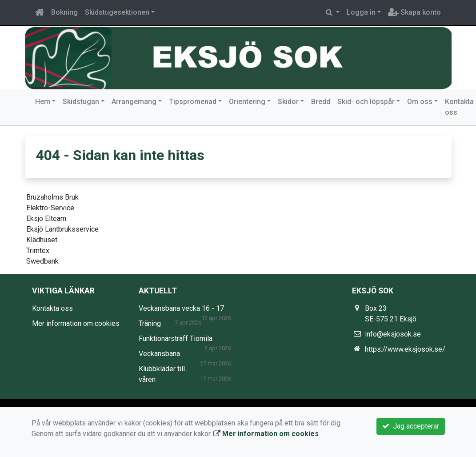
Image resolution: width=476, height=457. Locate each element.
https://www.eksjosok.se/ (405, 349)
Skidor (288, 102)
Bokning (64, 12)
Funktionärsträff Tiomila (176, 339)
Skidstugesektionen (117, 12)
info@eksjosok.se (393, 334)
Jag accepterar (411, 426)
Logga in (361, 12)
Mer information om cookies (76, 323)
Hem (43, 102)
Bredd (321, 102)
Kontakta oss (52, 308)
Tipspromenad (193, 102)
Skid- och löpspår (366, 102)
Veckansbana (159, 354)
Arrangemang (134, 102)
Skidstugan (81, 102)
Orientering (247, 102)
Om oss (420, 102)
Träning (150, 323)
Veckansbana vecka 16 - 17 (181, 308)
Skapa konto (414, 12)
